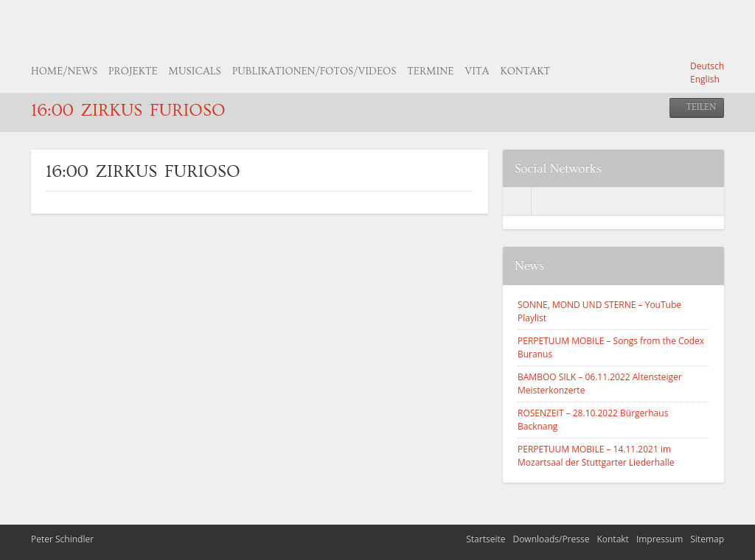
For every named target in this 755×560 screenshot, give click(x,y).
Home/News (64, 71)
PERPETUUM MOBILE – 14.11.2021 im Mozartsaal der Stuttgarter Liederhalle (596, 456)
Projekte (133, 71)
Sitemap (707, 539)
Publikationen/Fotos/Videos (314, 71)
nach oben (737, 542)
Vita (477, 71)
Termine (430, 71)
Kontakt (525, 71)
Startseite (486, 539)
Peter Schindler (62, 539)
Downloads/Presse (551, 539)
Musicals (195, 71)
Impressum (660, 539)
